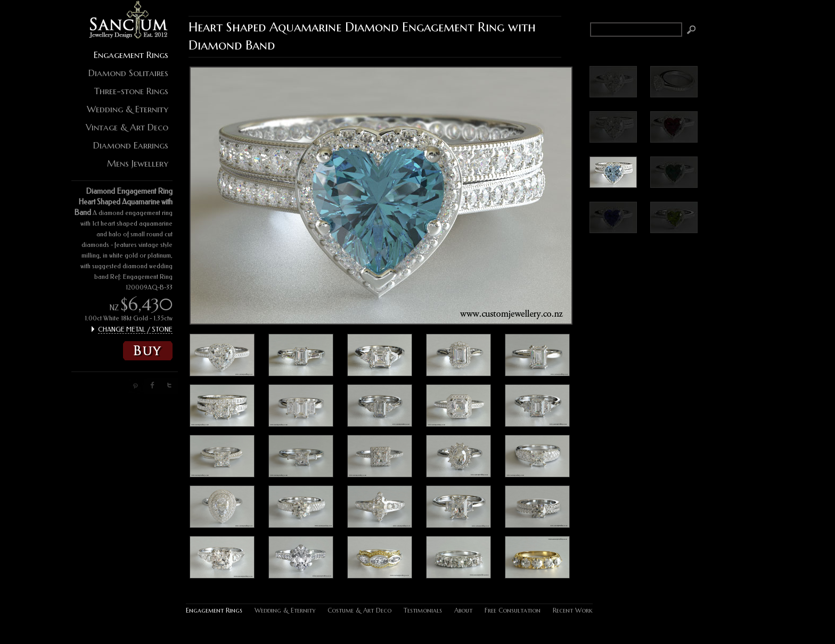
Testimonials (423, 610)
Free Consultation (513, 610)
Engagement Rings (131, 55)
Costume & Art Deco (359, 610)
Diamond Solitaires (128, 73)
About (463, 610)
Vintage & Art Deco (127, 127)
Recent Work (573, 610)
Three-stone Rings (131, 91)
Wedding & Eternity (128, 109)
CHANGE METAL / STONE (135, 329)
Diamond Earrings (131, 145)
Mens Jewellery (138, 163)
